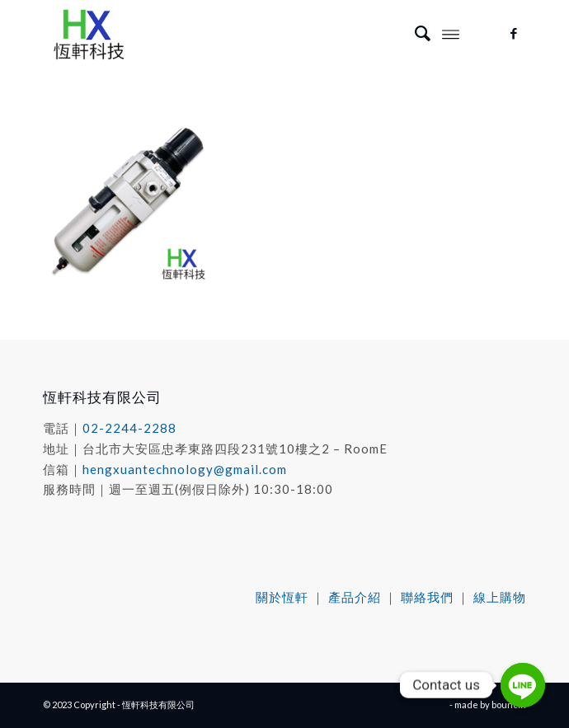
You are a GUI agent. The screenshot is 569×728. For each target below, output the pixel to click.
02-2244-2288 (129, 428)
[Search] (414, 33)
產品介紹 (355, 597)
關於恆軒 (282, 597)
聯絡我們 (427, 597)
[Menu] (451, 33)
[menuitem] (414, 33)
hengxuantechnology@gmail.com (185, 469)
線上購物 (500, 597)
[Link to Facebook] (514, 33)
